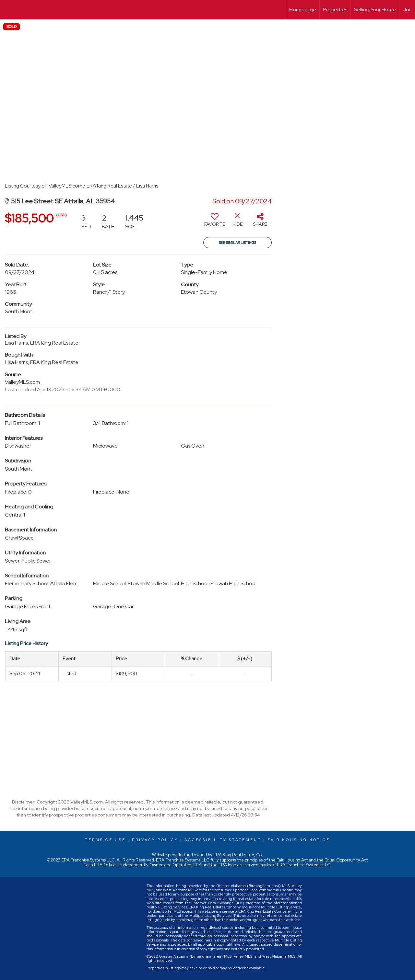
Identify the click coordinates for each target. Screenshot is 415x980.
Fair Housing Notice (299, 840)
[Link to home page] (8, 10)
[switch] (215, 222)
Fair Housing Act (292, 860)
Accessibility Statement (223, 840)
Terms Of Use (105, 840)
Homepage (303, 10)
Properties (335, 10)
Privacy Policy (155, 840)
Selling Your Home (375, 10)
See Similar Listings (237, 243)
